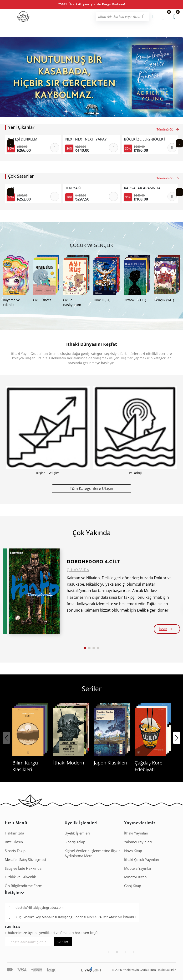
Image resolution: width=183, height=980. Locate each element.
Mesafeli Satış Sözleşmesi (25, 859)
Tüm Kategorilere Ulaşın (91, 488)
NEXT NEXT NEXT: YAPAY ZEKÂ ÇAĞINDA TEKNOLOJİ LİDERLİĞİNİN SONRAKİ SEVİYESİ (86, 139)
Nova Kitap (133, 851)
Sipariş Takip (15, 851)
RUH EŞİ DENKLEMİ (23, 139)
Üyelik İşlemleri (77, 833)
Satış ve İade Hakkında (23, 868)
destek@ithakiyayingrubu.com (40, 907)
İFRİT (11, 188)
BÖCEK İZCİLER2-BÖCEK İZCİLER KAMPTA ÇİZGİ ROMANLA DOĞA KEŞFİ (145, 139)
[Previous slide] (11, 143)
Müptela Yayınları (138, 868)
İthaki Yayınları (136, 833)
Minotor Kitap (135, 877)
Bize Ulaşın (14, 842)
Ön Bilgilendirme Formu (25, 886)
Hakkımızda (14, 833)
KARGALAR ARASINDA (142, 188)
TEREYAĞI (73, 188)
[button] (86, 114)
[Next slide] (179, 143)
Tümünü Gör (168, 129)
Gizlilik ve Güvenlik (20, 877)
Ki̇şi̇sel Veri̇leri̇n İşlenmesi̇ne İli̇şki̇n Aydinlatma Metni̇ (93, 853)
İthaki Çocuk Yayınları (142, 859)
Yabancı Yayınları (138, 842)
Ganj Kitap (133, 886)
